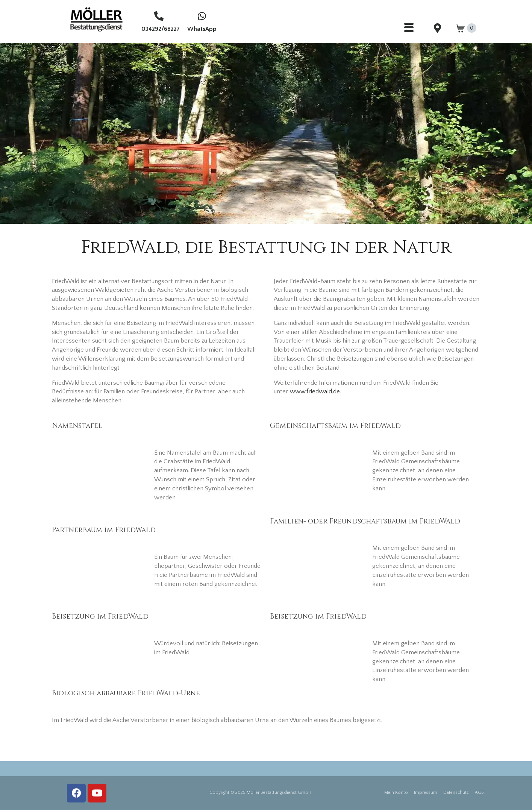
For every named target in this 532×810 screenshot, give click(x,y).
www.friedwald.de (315, 391)
